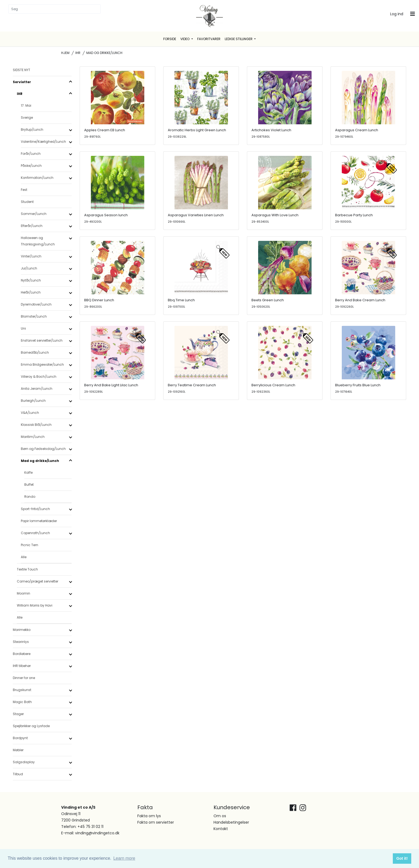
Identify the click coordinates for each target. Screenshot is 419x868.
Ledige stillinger (239, 39)
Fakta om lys (149, 816)
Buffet (29, 485)
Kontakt (221, 829)
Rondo (30, 497)
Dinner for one (24, 678)
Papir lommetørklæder (39, 521)
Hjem (65, 53)
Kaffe (28, 472)
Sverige (27, 117)
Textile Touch (27, 569)
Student (27, 202)
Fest (24, 190)
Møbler (18, 750)
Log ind (397, 14)
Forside (170, 39)
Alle (24, 557)
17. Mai (26, 105)
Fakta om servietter (156, 822)
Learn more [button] (124, 858)
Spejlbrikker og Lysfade (31, 726)
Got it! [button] (402, 858)
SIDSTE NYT (22, 70)
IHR (78, 53)
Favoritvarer (209, 39)
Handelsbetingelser (231, 822)
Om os (220, 816)
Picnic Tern (30, 545)
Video (185, 39)
